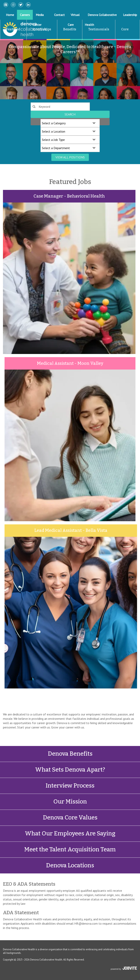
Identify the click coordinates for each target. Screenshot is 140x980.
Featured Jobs (10, 39)
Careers (25, 15)
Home (10, 15)
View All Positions (70, 157)
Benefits (70, 29)
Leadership (130, 15)
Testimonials (99, 29)
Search (70, 114)
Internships (42, 29)
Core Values (122, 39)
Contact (59, 15)
